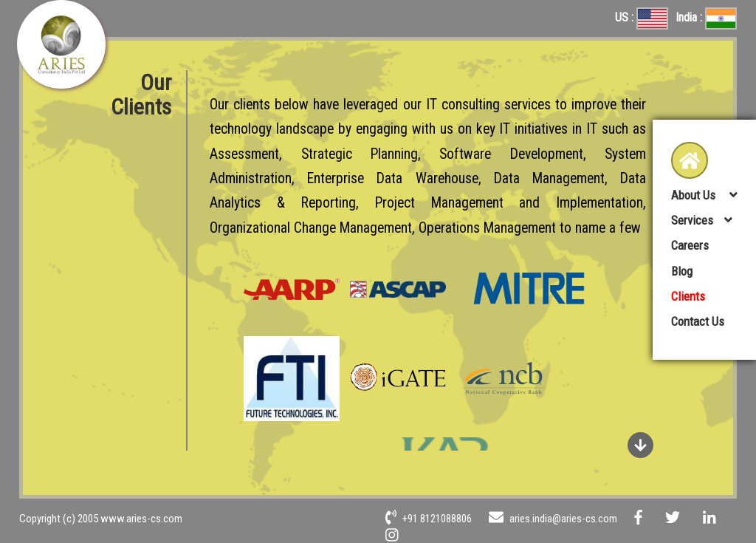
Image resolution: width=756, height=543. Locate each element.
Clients (688, 296)
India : (706, 17)
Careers (690, 245)
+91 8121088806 (429, 519)
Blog (682, 271)
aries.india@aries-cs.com (553, 519)
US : (642, 17)
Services (692, 220)
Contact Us (698, 321)
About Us (695, 195)
